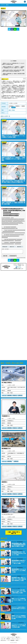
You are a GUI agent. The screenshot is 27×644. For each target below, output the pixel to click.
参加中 (17, 640)
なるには (4, 395)
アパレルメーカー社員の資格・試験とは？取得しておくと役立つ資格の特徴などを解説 (19, 591)
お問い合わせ (3, 640)
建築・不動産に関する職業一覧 (14, 533)
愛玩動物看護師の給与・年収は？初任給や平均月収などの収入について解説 (19, 553)
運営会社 (8, 639)
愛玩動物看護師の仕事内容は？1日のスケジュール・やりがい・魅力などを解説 (19, 562)
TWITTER (18, 266)
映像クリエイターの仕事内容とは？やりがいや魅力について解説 (19, 600)
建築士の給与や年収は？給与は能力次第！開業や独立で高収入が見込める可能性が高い (13, 71)
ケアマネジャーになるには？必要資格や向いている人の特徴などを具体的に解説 (19, 626)
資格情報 (9, 395)
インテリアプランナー (7, 514)
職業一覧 (18, 637)
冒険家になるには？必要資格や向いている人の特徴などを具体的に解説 (19, 617)
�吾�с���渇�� (21, 258)
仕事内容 (20, 395)
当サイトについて (11, 637)
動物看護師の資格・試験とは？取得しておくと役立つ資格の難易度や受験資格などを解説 (19, 579)
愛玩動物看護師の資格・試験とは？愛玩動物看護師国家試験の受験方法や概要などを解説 (19, 545)
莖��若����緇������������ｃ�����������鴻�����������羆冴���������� (13, 232)
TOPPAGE (3, 5)
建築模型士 (5, 482)
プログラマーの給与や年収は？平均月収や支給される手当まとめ (19, 609)
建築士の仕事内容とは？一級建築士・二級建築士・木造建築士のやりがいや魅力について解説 (13, 67)
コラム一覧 (3, 639)
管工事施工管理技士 (7, 383)
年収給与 (15, 395)
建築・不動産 (12, 110)
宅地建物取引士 (6, 416)
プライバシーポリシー (16, 639)
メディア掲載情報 (11, 640)
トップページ (3, 637)
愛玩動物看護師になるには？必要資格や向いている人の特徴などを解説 (19, 571)
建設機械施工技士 (6, 448)
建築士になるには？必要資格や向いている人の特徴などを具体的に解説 (13, 64)
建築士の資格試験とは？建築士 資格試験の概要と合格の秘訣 (13, 74)
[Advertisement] (13, 45)
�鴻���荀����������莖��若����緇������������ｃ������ (13, 236)
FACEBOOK (18, 267)
